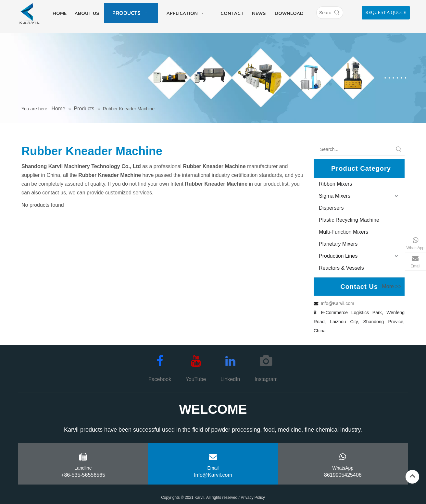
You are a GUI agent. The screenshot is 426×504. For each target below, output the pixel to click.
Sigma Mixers (335, 196)
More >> (392, 287)
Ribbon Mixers (335, 184)
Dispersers (331, 208)
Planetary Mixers (338, 244)
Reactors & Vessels (341, 268)
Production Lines (338, 256)
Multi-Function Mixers (344, 232)
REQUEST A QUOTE (386, 12)
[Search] (324, 13)
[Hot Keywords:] (337, 13)
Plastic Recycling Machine (349, 220)
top (412, 476)
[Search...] (357, 149)
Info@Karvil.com (338, 303)
